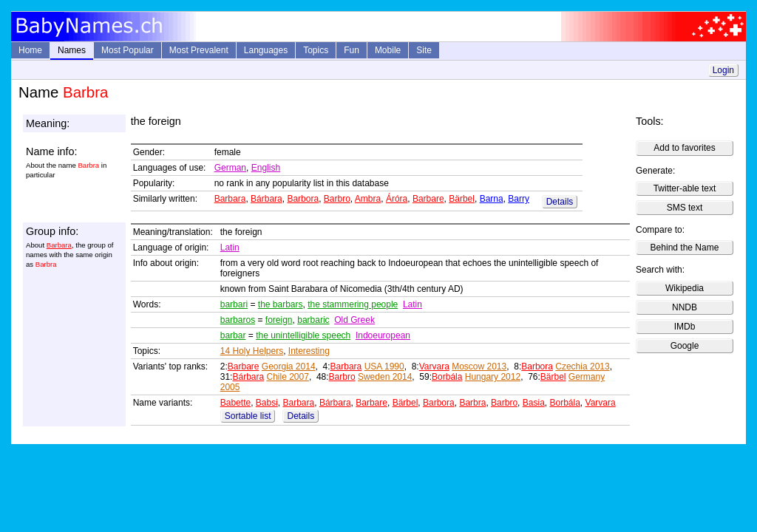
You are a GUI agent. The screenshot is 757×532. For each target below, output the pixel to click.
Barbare (428, 199)
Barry (519, 199)
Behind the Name (685, 248)
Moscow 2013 (479, 366)
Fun (352, 50)
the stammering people (353, 304)
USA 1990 (384, 366)
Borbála (447, 377)
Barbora (303, 199)
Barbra (472, 403)
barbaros (238, 320)
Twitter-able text (685, 188)
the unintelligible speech (303, 335)
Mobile (388, 50)
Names (72, 50)
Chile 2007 (288, 377)
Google (685, 346)
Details (560, 202)
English (266, 168)
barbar (233, 335)
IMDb (685, 327)
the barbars (281, 304)
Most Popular (128, 50)
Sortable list (248, 416)
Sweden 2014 (385, 377)
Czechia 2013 (582, 366)
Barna (492, 199)
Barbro (337, 199)
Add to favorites (684, 148)
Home (30, 50)
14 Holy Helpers (252, 351)
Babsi (267, 403)
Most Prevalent (199, 50)
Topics (316, 50)
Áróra (397, 199)
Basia (534, 403)
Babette (235, 403)
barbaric (313, 320)
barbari (234, 304)
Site (424, 50)
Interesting (309, 351)
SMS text (685, 208)
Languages (266, 50)
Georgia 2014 (289, 366)
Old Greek (354, 320)
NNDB (685, 307)
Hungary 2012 (493, 377)
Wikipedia (685, 288)
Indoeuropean (383, 335)
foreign (279, 320)
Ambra (368, 199)
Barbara (230, 199)
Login (723, 70)
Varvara (434, 366)
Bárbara (267, 199)
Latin (230, 248)
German (230, 168)
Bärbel (462, 199)
